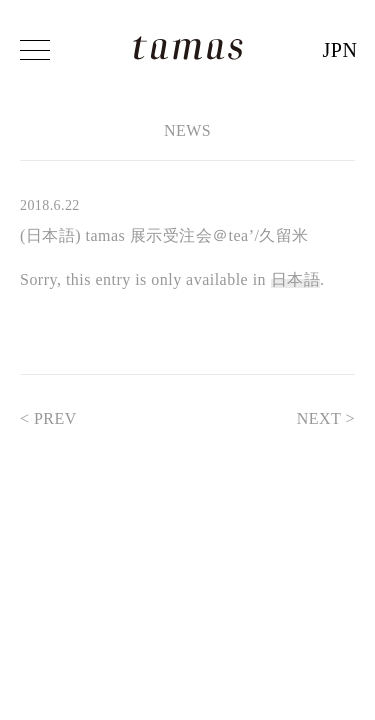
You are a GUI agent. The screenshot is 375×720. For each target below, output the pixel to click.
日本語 (295, 279)
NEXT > (315, 418)
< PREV (58, 418)
